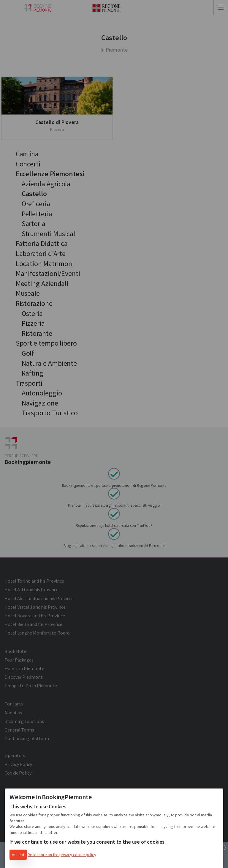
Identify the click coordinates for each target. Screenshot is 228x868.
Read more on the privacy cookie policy (62, 855)
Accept (18, 855)
